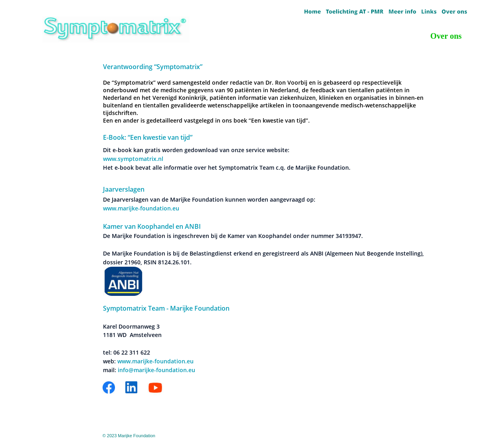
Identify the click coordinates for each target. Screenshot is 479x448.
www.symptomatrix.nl (133, 159)
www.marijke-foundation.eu (141, 208)
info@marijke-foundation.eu (156, 370)
